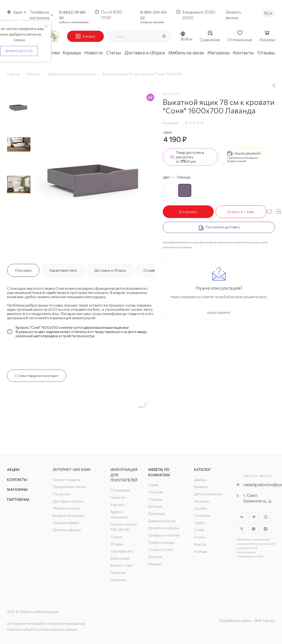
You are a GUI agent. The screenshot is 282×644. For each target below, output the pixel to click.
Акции (13, 470)
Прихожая (157, 514)
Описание (23, 270)
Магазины (17, 489)
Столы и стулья (160, 549)
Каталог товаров (66, 480)
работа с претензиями (74, 22)
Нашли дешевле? (248, 153)
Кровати (201, 487)
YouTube (266, 517)
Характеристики (63, 270)
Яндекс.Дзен (266, 529)
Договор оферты (67, 530)
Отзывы (150, 270)
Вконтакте (242, 517)
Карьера (117, 504)
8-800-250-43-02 (154, 15)
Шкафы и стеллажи (164, 535)
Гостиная (156, 492)
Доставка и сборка (110, 270)
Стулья (200, 537)
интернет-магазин (152, 22)
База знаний (120, 558)
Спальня (155, 499)
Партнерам (18, 500)
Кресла (200, 544)
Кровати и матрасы (164, 528)
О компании (120, 490)
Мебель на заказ (66, 508)
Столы (199, 530)
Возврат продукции (68, 515)
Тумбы (199, 523)
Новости (117, 497)
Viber (242, 529)
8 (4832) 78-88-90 (73, 15)
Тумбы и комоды (161, 542)
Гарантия (118, 573)
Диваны (200, 480)
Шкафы (200, 508)
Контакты (17, 480)
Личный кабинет (66, 523)
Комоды (201, 551)
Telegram (254, 517)
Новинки (155, 564)
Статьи (116, 537)
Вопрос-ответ (122, 565)
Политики (118, 580)
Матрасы (202, 501)
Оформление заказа (69, 487)
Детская (155, 506)
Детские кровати (208, 494)
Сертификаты (122, 551)
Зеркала (155, 557)
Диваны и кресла (162, 521)
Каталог (203, 470)
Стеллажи (202, 515)
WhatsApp (254, 529)
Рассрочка (62, 494)
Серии (153, 485)
